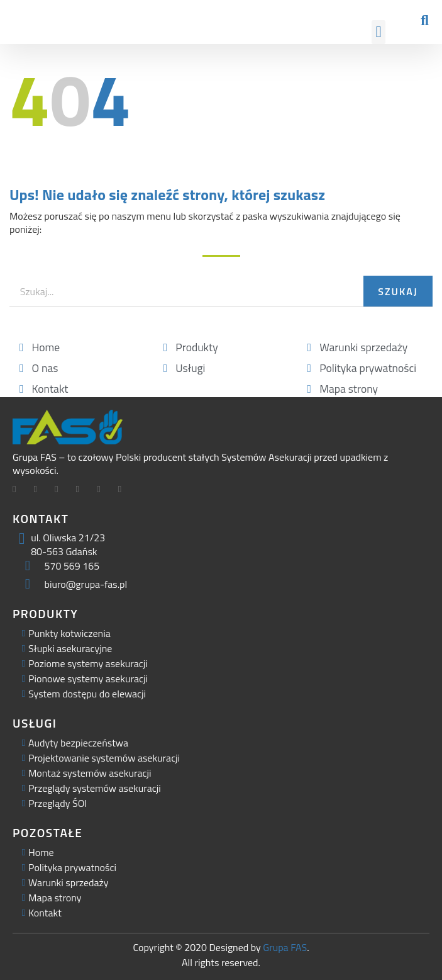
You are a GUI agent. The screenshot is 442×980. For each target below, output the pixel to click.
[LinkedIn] (61, 490)
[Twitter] (40, 490)
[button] (378, 32)
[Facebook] (19, 490)
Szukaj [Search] (398, 291)
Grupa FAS (285, 947)
